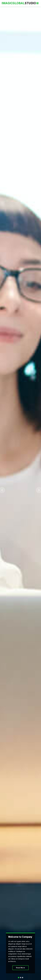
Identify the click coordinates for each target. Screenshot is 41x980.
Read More (20, 968)
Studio (19, 3)
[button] (2, 490)
